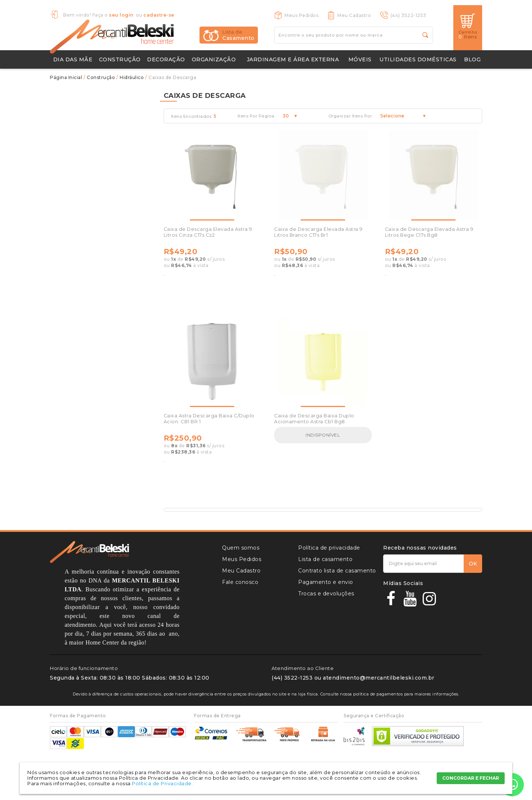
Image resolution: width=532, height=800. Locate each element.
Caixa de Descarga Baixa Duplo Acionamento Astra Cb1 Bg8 (314, 419)
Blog (472, 59)
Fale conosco (240, 582)
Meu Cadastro (354, 15)
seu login (121, 15)
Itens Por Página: (257, 116)
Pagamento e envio (326, 582)
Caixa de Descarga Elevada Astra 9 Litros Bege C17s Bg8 (429, 232)
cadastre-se (159, 15)
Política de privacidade (329, 548)
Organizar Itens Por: (351, 116)
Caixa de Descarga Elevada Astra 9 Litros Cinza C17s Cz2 (208, 232)
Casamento (238, 35)
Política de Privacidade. (162, 783)
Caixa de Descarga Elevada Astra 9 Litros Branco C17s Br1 (318, 232)
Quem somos (241, 548)
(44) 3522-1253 (408, 15)
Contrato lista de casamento (337, 571)
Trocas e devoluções (326, 594)
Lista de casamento (325, 559)
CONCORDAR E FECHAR (471, 778)
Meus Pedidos (301, 15)
